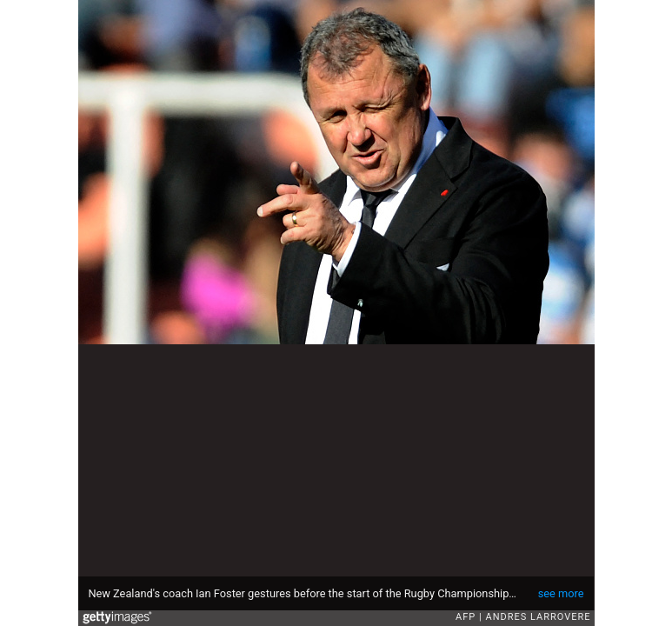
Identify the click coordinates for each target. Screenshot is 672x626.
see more (561, 593)
